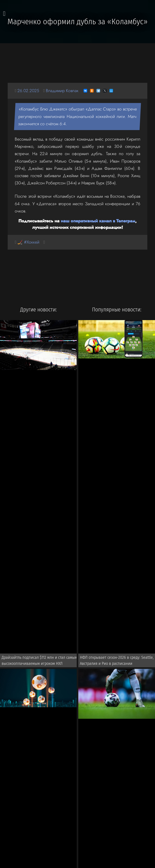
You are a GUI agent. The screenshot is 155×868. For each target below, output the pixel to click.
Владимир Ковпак (62, 91)
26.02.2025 (28, 91)
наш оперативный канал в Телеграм (98, 221)
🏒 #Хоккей (28, 242)
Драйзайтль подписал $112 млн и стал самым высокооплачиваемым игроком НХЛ (39, 660)
